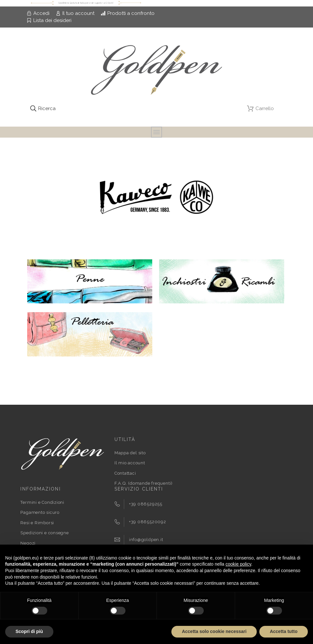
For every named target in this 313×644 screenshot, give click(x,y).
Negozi (28, 543)
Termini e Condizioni (42, 502)
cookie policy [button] (238, 564)
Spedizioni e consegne (44, 533)
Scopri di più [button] (29, 631)
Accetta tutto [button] (284, 631)
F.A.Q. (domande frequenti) (144, 483)
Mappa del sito (130, 453)
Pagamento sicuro (40, 512)
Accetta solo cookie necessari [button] (214, 631)
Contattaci (125, 473)
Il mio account (130, 463)
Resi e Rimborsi (37, 523)
